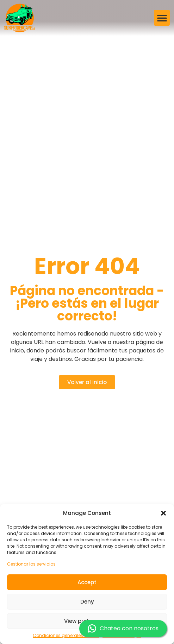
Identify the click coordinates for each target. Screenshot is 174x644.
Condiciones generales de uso (66, 635)
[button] (163, 513)
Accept (87, 582)
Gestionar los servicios (31, 564)
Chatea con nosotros (123, 629)
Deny (87, 602)
